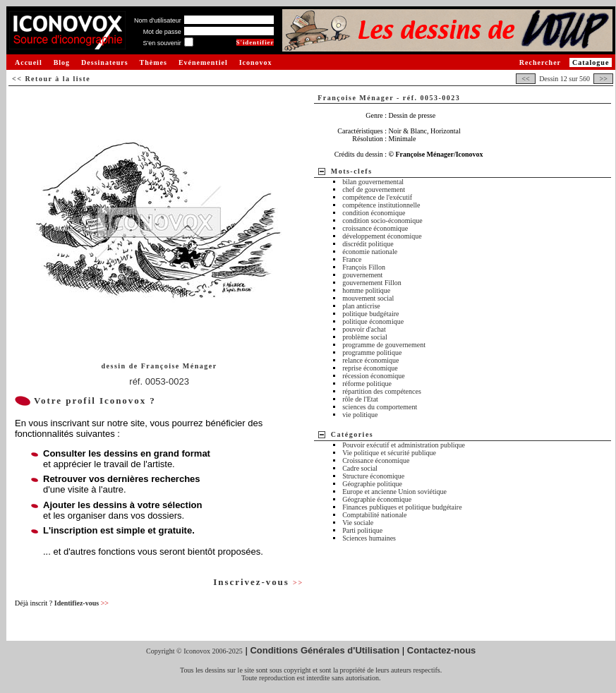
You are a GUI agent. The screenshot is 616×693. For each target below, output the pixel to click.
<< (526, 79)
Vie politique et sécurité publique (389, 453)
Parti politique (362, 530)
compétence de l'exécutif (377, 197)
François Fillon (364, 267)
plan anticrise (361, 306)
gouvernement (362, 275)
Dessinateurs (104, 62)
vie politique (360, 415)
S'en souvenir (162, 43)
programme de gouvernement (384, 345)
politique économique (373, 321)
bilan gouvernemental (373, 182)
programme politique (372, 352)
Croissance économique (376, 460)
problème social (365, 337)
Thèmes (153, 62)
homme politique (366, 290)
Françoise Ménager (179, 366)
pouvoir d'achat (364, 329)
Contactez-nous (442, 650)
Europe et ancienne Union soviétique (394, 492)
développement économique (382, 236)
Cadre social (360, 468)
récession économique (374, 376)
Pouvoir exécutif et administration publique (404, 445)
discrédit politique (368, 244)
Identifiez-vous (81, 603)
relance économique (370, 360)
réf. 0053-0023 (159, 381)
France (352, 259)
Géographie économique (377, 499)
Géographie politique (372, 484)
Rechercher (540, 62)
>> (603, 79)
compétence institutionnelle (381, 205)
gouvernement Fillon (372, 283)
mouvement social (368, 298)
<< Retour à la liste (51, 79)
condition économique (374, 213)
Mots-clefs (352, 171)
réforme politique (367, 384)
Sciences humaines (369, 538)
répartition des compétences (382, 391)
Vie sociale (358, 523)
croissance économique (375, 228)
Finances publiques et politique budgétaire (402, 507)
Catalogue (591, 62)
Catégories (352, 434)
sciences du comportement (380, 407)
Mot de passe (162, 32)
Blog (62, 62)
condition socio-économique (382, 221)
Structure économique (373, 476)
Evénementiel (203, 62)
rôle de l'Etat (360, 399)
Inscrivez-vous (258, 582)
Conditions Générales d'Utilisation (325, 650)
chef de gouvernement (374, 189)
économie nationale (370, 252)
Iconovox (256, 62)
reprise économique (370, 368)
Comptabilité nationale (374, 515)
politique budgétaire (370, 314)
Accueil (29, 62)
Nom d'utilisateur (158, 20)
